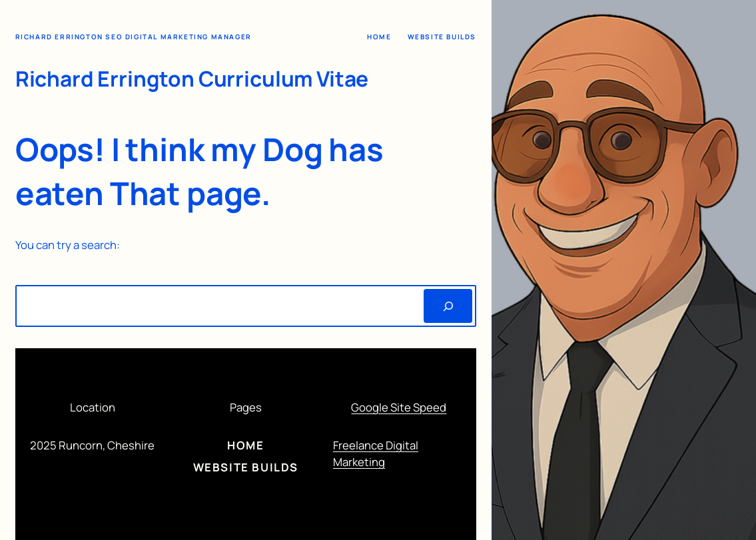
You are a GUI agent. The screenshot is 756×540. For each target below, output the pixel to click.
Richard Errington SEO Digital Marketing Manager (134, 37)
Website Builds (442, 37)
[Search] (448, 306)
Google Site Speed (399, 407)
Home (379, 37)
